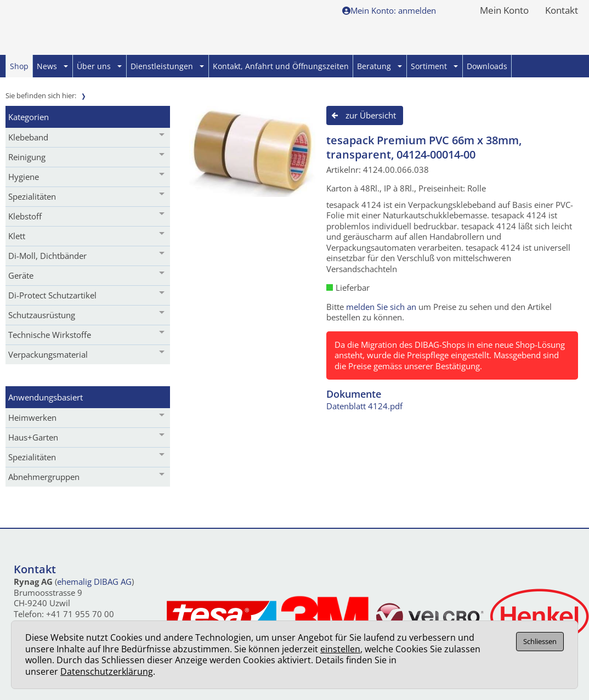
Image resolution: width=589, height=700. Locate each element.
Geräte (21, 275)
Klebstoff (25, 216)
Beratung (380, 66)
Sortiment (434, 66)
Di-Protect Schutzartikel (52, 295)
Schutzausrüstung (42, 315)
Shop (19, 66)
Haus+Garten (33, 437)
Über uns (99, 66)
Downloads (487, 66)
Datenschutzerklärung (107, 671)
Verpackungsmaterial (48, 354)
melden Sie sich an (381, 307)
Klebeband (28, 137)
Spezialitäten (32, 196)
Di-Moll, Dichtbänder (47, 256)
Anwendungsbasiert (46, 397)
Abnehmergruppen (44, 477)
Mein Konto (504, 11)
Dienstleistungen (167, 66)
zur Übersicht (371, 115)
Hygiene (24, 177)
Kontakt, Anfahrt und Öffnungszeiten (281, 66)
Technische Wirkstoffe (50, 335)
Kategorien (29, 117)
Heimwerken (32, 417)
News (52, 66)
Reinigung (27, 157)
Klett (17, 236)
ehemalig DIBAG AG (94, 582)
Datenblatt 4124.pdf (364, 406)
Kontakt (562, 11)
